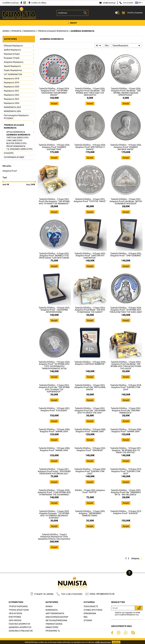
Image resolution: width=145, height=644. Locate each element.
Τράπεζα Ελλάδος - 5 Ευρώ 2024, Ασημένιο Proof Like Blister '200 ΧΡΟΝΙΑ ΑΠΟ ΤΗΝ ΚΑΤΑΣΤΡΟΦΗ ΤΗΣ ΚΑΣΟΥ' (126, 365)
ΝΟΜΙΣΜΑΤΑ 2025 (12, 107)
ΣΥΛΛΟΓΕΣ (9, 153)
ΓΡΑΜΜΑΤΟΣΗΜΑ (54, 624)
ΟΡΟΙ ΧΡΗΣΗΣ (15, 620)
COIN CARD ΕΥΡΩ (14, 140)
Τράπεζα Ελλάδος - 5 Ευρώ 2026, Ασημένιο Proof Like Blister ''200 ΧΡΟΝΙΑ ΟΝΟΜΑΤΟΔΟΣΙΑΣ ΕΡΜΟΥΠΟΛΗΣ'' (126, 92)
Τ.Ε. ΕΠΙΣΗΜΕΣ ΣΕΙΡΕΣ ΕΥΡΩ (19, 149)
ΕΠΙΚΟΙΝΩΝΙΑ (90, 613)
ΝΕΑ (86, 617)
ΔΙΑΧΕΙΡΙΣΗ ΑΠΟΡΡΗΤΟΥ (20, 627)
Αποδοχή (116, 642)
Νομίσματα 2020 (12, 87)
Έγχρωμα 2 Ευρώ (12, 58)
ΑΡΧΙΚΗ (49, 606)
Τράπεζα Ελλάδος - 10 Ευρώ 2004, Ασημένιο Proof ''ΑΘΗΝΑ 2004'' (54, 430)
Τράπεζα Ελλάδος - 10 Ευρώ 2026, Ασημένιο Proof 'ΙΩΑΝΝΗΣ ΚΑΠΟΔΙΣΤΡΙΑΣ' (54, 147)
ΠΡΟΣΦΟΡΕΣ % (53, 631)
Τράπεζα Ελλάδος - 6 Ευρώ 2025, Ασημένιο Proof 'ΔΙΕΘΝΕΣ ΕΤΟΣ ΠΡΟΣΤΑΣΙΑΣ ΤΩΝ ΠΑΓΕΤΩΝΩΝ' (54, 256)
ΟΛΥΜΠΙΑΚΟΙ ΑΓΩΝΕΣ (14, 157)
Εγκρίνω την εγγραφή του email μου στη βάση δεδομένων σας (128, 614)
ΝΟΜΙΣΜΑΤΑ (52, 610)
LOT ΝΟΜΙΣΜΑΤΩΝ (13, 74)
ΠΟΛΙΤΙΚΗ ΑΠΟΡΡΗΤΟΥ (20, 624)
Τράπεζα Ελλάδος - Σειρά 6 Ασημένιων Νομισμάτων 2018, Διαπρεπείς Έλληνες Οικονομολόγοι (54, 537)
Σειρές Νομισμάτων (13, 70)
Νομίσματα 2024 (12, 103)
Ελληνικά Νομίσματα (13, 46)
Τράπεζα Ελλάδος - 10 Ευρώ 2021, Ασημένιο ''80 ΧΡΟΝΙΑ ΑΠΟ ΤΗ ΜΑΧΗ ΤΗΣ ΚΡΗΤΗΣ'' (126, 450)
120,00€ (54, 434)
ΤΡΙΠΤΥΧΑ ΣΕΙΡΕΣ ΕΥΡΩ (17, 138)
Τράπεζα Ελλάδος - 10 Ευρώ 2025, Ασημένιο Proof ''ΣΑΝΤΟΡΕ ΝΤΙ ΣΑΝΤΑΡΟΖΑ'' (90, 256)
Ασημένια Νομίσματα (14, 62)
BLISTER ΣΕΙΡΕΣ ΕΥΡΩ (16, 143)
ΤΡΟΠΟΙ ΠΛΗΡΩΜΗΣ (18, 606)
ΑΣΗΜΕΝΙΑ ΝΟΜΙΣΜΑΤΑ (18, 135)
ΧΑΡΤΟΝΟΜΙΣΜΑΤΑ (55, 613)
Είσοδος (131, 13)
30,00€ (90, 315)
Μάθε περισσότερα (103, 642)
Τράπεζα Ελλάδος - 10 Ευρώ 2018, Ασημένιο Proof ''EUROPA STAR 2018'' (126, 387)
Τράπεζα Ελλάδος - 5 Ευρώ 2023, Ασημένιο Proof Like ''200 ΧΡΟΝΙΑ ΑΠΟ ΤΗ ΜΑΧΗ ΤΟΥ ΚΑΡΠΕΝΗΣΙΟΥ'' (54, 388)
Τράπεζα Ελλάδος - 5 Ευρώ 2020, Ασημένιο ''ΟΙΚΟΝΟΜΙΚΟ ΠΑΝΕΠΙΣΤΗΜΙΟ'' (90, 513)
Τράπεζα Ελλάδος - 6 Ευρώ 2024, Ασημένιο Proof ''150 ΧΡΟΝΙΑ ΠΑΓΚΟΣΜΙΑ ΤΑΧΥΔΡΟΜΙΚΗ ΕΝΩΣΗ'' (54, 92)
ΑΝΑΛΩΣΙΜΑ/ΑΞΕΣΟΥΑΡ (57, 617)
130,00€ (54, 98)
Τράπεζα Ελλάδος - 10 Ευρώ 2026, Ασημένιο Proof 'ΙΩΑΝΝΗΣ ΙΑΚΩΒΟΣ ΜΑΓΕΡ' (126, 147)
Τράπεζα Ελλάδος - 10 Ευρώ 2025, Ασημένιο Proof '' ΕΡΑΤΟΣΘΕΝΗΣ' (126, 255)
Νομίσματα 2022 (12, 95)
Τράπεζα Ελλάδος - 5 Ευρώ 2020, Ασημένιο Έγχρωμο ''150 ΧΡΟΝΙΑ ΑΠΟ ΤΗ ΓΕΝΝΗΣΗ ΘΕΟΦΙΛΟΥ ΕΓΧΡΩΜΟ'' (54, 514)
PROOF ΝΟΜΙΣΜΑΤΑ (16, 146)
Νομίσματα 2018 (12, 78)
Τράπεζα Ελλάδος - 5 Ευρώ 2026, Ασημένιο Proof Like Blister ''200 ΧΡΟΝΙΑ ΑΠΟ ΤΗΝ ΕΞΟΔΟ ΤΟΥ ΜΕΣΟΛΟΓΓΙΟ (90, 92)
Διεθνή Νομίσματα (12, 50)
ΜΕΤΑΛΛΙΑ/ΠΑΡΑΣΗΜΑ (56, 620)
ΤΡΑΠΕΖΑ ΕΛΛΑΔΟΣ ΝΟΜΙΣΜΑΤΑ (14, 126)
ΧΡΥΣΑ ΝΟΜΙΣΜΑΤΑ (16, 132)
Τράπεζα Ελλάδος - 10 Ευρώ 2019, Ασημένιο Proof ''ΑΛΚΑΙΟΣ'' (126, 512)
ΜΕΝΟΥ (72, 23)
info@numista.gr (109, 3)
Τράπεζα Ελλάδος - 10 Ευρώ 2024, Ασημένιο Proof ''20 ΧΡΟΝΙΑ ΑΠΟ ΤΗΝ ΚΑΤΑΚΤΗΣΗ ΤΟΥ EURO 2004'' (126, 310)
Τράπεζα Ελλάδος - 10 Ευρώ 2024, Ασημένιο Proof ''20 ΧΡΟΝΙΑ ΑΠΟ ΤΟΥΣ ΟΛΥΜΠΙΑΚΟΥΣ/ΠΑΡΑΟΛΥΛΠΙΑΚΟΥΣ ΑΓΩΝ (54, 365)
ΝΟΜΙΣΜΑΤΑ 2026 (12, 111)
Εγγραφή (139, 13)
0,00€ (90, 98)
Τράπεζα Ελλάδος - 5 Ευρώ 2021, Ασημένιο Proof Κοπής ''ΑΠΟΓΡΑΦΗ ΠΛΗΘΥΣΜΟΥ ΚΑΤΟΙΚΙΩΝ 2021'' (54, 471)
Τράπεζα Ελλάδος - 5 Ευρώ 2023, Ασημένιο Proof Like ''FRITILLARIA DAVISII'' (90, 387)
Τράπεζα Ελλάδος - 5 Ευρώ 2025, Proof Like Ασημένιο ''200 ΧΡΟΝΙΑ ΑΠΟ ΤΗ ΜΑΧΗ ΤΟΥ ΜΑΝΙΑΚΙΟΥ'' (54, 201)
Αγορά (54, 103)
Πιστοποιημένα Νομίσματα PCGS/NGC (16, 117)
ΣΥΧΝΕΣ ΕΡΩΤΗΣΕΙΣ (93, 610)
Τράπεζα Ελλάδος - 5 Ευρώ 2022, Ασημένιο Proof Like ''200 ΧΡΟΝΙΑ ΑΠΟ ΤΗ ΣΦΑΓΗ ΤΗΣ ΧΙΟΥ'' (90, 410)
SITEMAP (88, 620)
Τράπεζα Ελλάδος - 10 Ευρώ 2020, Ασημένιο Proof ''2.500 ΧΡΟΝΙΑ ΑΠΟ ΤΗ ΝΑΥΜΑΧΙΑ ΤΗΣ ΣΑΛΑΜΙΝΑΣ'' (54, 492)
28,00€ (54, 206)
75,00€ (54, 260)
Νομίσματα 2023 (12, 99)
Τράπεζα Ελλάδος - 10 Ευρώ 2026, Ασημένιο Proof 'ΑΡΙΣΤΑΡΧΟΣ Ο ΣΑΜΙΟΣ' (90, 147)
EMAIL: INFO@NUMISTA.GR (102, 594)
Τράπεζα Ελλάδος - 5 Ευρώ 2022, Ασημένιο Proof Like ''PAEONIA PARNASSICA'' (126, 410)
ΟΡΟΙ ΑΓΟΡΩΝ (15, 613)
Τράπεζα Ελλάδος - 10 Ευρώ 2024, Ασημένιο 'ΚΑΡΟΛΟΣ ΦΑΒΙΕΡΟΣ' (90, 363)
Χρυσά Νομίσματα (12, 66)
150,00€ (54, 415)
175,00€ (54, 152)
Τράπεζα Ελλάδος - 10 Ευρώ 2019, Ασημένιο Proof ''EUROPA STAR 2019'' (126, 471)
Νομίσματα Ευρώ (12, 54)
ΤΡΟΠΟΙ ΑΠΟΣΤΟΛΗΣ (19, 610)
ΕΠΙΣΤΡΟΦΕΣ (15, 617)
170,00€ (90, 152)
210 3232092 (128, 3)
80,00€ (90, 206)
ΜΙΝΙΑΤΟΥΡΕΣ (52, 627)
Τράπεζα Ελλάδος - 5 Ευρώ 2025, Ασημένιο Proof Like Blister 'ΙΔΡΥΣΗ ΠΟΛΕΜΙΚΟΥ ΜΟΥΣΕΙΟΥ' (126, 201)
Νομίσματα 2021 (12, 91)
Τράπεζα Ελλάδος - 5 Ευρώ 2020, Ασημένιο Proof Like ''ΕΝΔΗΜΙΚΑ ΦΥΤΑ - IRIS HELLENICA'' (126, 492)
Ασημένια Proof (10, 171)
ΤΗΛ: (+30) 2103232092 (72, 594)
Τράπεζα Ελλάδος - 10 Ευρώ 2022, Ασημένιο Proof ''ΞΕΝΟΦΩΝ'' (90, 449)
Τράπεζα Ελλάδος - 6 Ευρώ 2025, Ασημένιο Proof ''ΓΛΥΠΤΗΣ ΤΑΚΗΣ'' (90, 200)
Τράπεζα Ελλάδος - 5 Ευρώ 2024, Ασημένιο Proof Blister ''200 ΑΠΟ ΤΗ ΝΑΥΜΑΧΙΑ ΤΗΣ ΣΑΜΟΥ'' (90, 310)
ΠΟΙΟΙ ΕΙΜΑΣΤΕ (91, 606)
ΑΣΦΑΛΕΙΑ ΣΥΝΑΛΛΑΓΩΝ (21, 631)
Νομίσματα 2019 (12, 82)
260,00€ (54, 541)
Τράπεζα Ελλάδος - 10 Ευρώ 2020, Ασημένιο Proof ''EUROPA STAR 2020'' (90, 471)
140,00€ (90, 260)
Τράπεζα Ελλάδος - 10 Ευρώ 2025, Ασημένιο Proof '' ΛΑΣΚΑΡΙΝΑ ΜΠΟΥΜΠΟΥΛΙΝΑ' (54, 310)
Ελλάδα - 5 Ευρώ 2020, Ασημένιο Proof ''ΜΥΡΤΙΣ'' (90, 491)
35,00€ (90, 520)
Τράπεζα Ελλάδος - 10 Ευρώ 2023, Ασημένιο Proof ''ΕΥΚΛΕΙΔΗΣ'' (54, 409)
